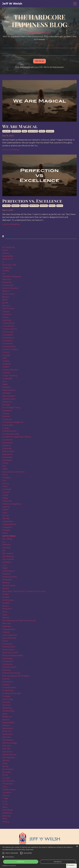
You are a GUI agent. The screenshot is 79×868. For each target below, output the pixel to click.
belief (5, 300)
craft (5, 358)
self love (6, 746)
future (6, 483)
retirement (8, 728)
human (6, 516)
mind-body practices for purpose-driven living (24, 591)
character (7, 314)
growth (6, 492)
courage (6, 355)
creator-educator (10, 370)
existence (7, 446)
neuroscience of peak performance (19, 621)
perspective (8, 661)
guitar (5, 495)
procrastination (9, 688)
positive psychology (11, 673)
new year (7, 623)
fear (4, 466)
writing (6, 822)
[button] (12, 853)
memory (6, 583)
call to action (9, 309)
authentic (7, 282)
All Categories (9, 247)
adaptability (8, 256)
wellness (6, 816)
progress (6, 696)
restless (6, 725)
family (5, 463)
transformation (9, 790)
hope (5, 513)
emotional (7, 419)
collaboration (8, 323)
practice (6, 679)
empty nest (8, 425)
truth (5, 804)
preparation (8, 682)
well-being (7, 810)
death (5, 384)
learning (6, 548)
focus (5, 475)
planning (6, 670)
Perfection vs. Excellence (32, 201)
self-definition (9, 758)
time (5, 787)
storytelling (8, 769)
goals (5, 486)
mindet (6, 594)
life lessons (8, 553)
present (6, 685)
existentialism (8, 451)
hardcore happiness (12, 504)
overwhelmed (9, 638)
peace (5, 641)
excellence (6, 206)
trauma (6, 795)
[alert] (39, 856)
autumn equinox (10, 288)
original (6, 632)
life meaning (8, 556)
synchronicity (8, 781)
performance (8, 650)
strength (7, 772)
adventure (7, 259)
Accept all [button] (21, 862)
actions (6, 253)
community (8, 332)
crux (5, 381)
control (6, 352)
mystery (6, 618)
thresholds (7, 784)
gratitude (7, 489)
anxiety (6, 271)
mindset (42, 131)
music (5, 615)
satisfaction (8, 734)
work (5, 819)
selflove (6, 760)
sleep (5, 763)
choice (5, 317)
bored (5, 303)
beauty (6, 297)
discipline (7, 393)
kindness (6, 545)
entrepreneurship (11, 434)
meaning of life (10, 577)
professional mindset (12, 693)
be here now (8, 294)
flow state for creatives (13, 472)
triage (5, 798)
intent (5, 533)
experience (8, 454)
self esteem (8, 740)
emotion (6, 416)
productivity (8, 690)
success (60, 206)
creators (6, 373)
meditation (7, 580)
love (4, 565)
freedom (7, 478)
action (5, 250)
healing (6, 507)
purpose (52, 206)
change (6, 311)
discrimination (9, 396)
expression (7, 460)
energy (6, 428)
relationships (8, 711)
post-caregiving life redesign (16, 676)
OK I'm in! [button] (40, 61)
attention (7, 279)
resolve (6, 720)
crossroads (7, 379)
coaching (7, 320)
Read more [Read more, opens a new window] (30, 850)
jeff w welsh (16, 131)
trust (5, 801)
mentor (6, 588)
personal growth (10, 653)
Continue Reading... (11, 150)
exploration (8, 457)
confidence (8, 341)
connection (8, 343)
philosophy (7, 664)
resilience (7, 717)
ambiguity (7, 268)
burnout (6, 306)
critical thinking (10, 376)
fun (4, 481)
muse (5, 612)
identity (6, 518)
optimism (7, 626)
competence (8, 338)
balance (6, 291)
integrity (6, 530)
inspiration (6, 131)
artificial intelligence (12, 277)
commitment (8, 326)
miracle (6, 606)
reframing (7, 708)
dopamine (7, 411)
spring (5, 766)
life (4, 551)
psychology (8, 699)
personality (7, 658)
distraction (7, 402)
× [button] (77, 846)
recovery (7, 705)
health (5, 510)
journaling (7, 539)
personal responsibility (13, 655)
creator (6, 367)
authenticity (8, 285)
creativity (7, 364)
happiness (15, 206)
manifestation (8, 571)
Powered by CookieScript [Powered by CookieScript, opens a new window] (9, 866)
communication (10, 329)
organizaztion (9, 629)
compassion (8, 335)
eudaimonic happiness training (17, 437)
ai (3, 262)
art (4, 274)
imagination (8, 521)
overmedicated (10, 635)
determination (9, 390)
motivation (50, 131)
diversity (6, 405)
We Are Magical (20, 126)
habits (5, 498)
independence (9, 524)
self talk (6, 749)
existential (7, 449)
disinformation (9, 399)
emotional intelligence (13, 422)
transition (7, 793)
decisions (6, 387)
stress (5, 775)
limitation (7, 562)
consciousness (9, 346)
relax (5, 714)
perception (7, 644)
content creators (10, 349)
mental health (33, 131)
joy (4, 542)
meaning (6, 574)
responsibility (8, 723)
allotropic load (9, 265)
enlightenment (9, 431)
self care (6, 737)
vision (5, 807)
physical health (9, 667)
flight (5, 469)
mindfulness (8, 600)
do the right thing (11, 408)
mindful (6, 597)
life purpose (8, 559)
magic (24, 131)
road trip (7, 731)
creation (6, 361)
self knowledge (10, 743)
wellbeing (7, 813)
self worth (7, 752)
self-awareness (9, 755)
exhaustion (7, 443)
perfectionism (9, 647)
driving (6, 414)
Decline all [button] (58, 862)
